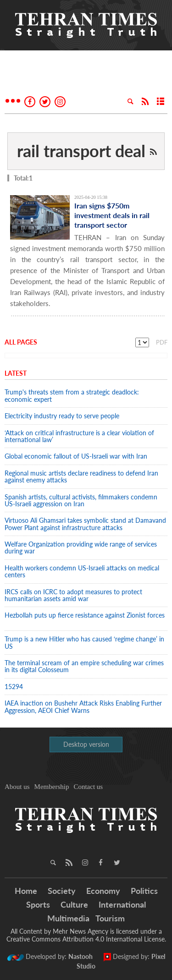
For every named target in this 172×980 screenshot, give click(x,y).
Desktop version (86, 744)
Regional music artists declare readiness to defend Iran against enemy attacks (81, 476)
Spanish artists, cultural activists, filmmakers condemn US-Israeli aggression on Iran (81, 500)
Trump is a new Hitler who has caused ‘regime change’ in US (84, 642)
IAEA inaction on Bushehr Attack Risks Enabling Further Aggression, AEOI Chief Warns (83, 706)
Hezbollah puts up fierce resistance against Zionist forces (85, 619)
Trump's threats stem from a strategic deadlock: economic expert (72, 395)
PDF (162, 342)
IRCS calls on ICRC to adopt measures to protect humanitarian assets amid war (73, 595)
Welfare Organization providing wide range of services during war (81, 547)
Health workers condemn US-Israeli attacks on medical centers (82, 571)
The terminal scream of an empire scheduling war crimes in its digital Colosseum (84, 666)
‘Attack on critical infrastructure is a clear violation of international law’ (79, 436)
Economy (103, 891)
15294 (14, 687)
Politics (144, 891)
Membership (52, 787)
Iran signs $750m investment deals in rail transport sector (112, 215)
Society (62, 891)
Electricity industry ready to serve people (62, 416)
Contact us (88, 787)
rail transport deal (81, 151)
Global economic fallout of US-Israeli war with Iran (76, 456)
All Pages (21, 342)
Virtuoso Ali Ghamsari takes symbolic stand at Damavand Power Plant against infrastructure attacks (85, 524)
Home (26, 891)
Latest (16, 373)
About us (17, 787)
